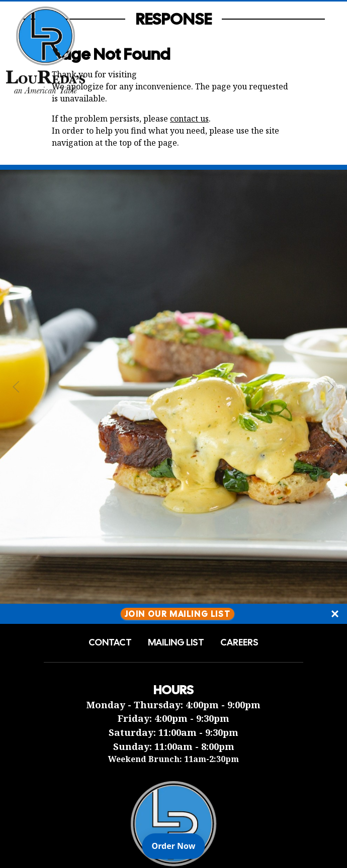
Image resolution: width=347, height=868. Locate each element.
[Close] (335, 614)
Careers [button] (239, 642)
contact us (189, 119)
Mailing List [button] (176, 642)
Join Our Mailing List (178, 614)
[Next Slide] (331, 387)
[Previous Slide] (16, 387)
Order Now (179, 845)
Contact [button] (110, 642)
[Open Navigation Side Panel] (323, 50)
